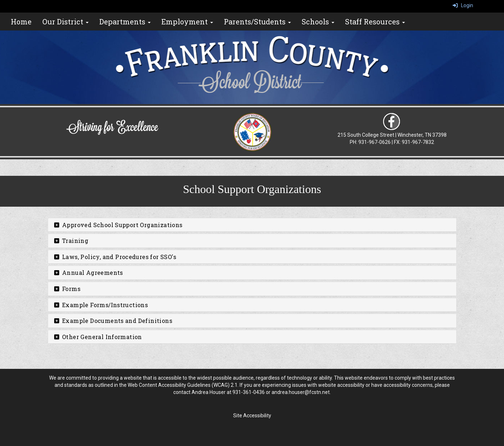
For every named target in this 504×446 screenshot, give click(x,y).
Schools (318, 22)
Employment (187, 22)
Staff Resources (375, 22)
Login (463, 5)
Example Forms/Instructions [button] (101, 305)
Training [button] (71, 241)
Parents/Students (257, 22)
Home (21, 22)
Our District (65, 22)
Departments (125, 22)
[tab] (252, 225)
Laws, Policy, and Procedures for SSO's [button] (115, 257)
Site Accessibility (252, 416)
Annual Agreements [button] (88, 273)
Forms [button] (67, 289)
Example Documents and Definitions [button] (113, 321)
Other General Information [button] (98, 337)
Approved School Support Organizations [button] (118, 225)
